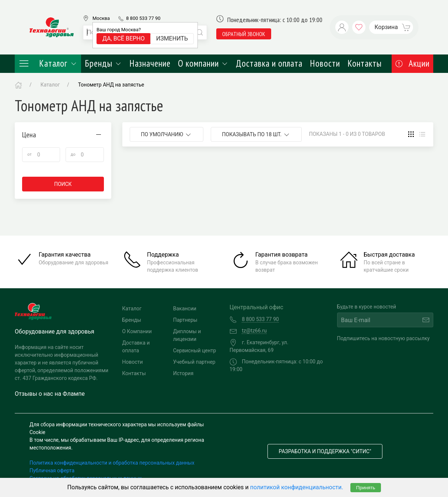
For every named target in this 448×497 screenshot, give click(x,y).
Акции (412, 63)
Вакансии (185, 309)
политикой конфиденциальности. (297, 487)
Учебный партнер (194, 362)
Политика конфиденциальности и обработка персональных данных (112, 463)
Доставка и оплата (269, 63)
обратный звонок (244, 34)
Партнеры (185, 320)
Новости (325, 63)
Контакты (365, 63)
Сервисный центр (195, 350)
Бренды (103, 63)
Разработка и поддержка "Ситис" (325, 451)
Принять (365, 488)
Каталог (48, 63)
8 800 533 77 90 (143, 18)
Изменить (172, 38)
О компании (203, 63)
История (183, 373)
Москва (101, 18)
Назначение (150, 63)
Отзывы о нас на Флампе (50, 394)
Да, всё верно (124, 38)
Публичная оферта (52, 470)
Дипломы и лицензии (187, 335)
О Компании (137, 331)
